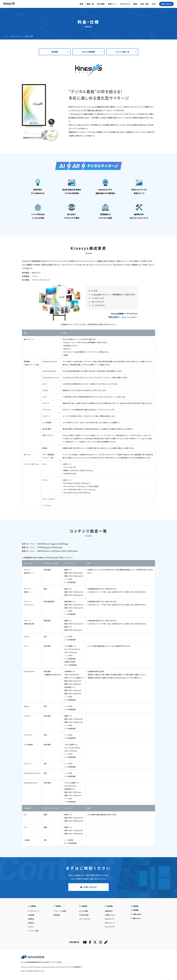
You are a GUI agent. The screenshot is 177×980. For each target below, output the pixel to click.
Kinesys (45, 968)
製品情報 (110, 907)
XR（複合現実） (84, 916)
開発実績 (85, 907)
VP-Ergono (39, 968)
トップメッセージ (33, 912)
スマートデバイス (85, 920)
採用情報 (136, 911)
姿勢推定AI (109, 912)
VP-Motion (32, 968)
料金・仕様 (145, 4)
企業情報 (33, 907)
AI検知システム (110, 916)
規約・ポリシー (138, 919)
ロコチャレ (61, 968)
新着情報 (136, 907)
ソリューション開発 (60, 912)
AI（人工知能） (84, 912)
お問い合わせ (166, 4)
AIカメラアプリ (110, 920)
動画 (135, 4)
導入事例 (101, 4)
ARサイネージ (110, 924)
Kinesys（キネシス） (17, 36)
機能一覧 (90, 4)
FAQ (154, 4)
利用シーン (112, 4)
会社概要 (31, 916)
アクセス (31, 928)
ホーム (5, 36)
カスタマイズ (125, 4)
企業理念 (31, 920)
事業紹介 (59, 907)
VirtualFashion (53, 968)
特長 (82, 4)
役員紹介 (31, 924)
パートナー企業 (33, 932)
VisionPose (24, 968)
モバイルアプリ (110, 928)
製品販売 (57, 916)
